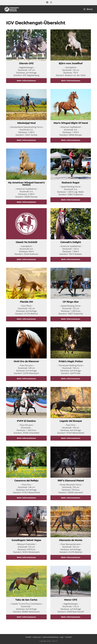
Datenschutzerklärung (50, 637)
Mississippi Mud (26, 123)
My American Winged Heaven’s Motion (26, 184)
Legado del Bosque (71, 421)
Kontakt (27, 637)
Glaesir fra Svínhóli (26, 242)
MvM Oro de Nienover (26, 361)
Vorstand (70, 637)
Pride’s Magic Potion (71, 361)
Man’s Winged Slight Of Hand (71, 123)
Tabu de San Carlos (26, 600)
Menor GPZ (71, 600)
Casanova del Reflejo (26, 481)
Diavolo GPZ (26, 63)
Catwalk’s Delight (71, 242)
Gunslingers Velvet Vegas (26, 540)
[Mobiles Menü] (88, 9)
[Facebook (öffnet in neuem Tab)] (47, 2)
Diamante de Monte (71, 540)
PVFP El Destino (26, 421)
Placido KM (26, 302)
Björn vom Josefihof (71, 63)
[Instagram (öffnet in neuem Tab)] (51, 2)
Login (63, 637)
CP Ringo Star (71, 302)
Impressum (36, 637)
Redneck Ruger (71, 183)
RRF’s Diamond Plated (71, 481)
